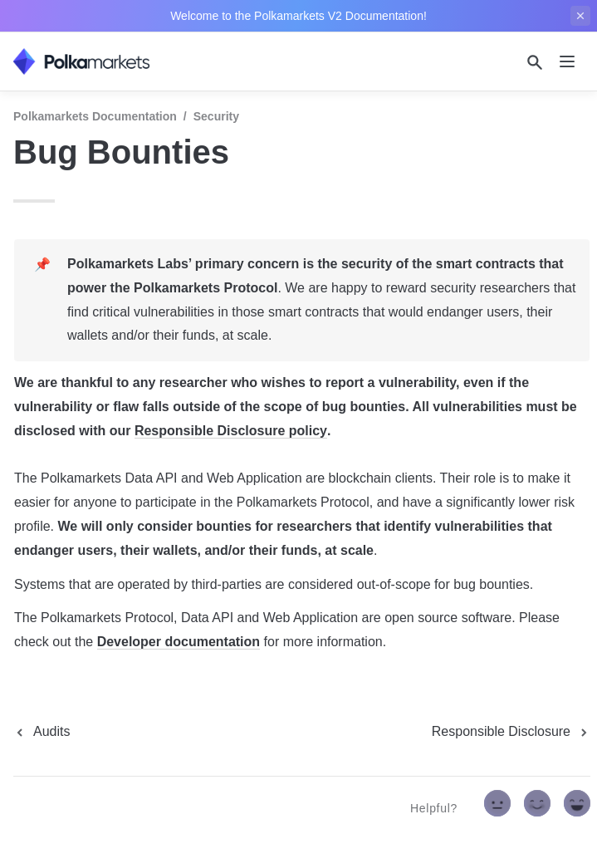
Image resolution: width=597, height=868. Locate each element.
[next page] (511, 732)
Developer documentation (179, 642)
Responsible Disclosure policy (231, 431)
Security (216, 116)
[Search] (535, 62)
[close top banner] (580, 16)
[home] (81, 61)
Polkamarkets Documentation (95, 116)
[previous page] (42, 732)
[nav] (567, 61)
